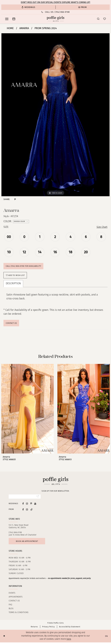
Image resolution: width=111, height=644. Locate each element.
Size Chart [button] (102, 227)
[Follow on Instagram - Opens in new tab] (27, 511)
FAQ (10, 606)
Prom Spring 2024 (46, 28)
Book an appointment (28, 543)
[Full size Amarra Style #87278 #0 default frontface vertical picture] (55, 115)
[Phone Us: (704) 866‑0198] (55, 12)
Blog (11, 610)
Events (12, 595)
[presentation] (28, 410)
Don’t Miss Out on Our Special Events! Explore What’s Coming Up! (55, 2)
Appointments (16, 599)
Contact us (14, 603)
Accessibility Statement (70, 628)
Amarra (24, 28)
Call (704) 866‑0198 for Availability (24, 266)
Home (10, 28)
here (69, 641)
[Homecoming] (83, 7)
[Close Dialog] (4, 638)
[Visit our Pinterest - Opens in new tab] (31, 505)
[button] (7, 19)
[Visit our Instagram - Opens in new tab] (27, 505)
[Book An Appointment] (14, 19)
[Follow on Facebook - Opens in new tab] (23, 511)
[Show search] (98, 19)
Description (13, 285)
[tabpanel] (55, 115)
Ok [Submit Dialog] (106, 638)
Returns (34, 628)
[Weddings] (28, 7)
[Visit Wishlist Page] (105, 19)
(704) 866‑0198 (15, 534)
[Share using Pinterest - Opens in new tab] (15, 199)
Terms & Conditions (19, 614)
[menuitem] (28, 7)
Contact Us (12, 324)
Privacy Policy (48, 628)
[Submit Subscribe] (38, 498)
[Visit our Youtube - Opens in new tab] (35, 505)
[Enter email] (25, 498)
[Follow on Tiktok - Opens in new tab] (32, 511)
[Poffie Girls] (56, 19)
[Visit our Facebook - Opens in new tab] (23, 505)
